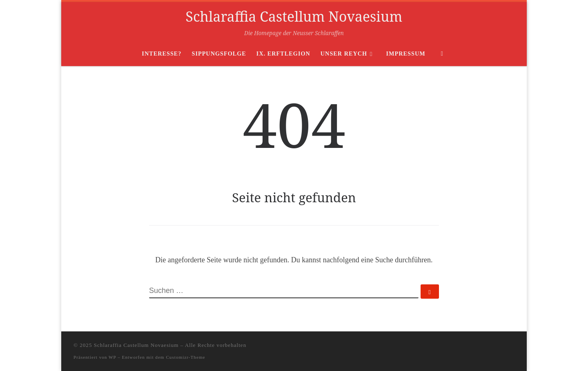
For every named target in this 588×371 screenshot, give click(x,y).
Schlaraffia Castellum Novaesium (136, 345)
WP (112, 357)
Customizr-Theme (185, 357)
